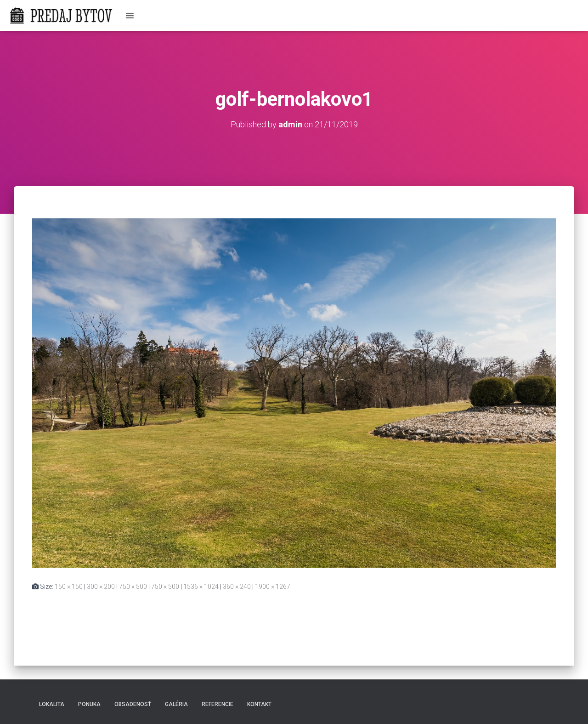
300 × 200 (101, 587)
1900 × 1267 (273, 587)
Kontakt (259, 704)
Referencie (218, 704)
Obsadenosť (133, 704)
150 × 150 (69, 587)
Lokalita (52, 704)
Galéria (176, 704)
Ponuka (89, 704)
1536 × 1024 (201, 587)
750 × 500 (133, 587)
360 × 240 (237, 587)
